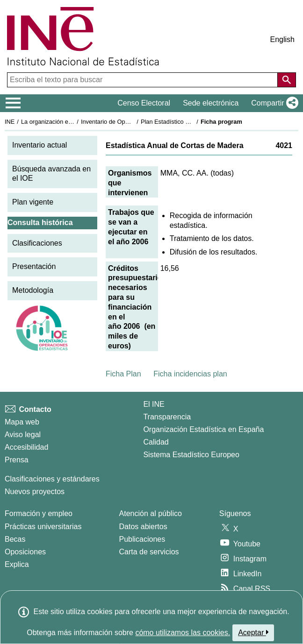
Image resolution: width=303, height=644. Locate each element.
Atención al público (151, 513)
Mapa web (22, 422)
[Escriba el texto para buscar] (143, 80)
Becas (15, 539)
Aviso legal (23, 435)
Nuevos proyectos (35, 492)
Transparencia (167, 417)
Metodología (33, 290)
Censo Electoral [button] (144, 103)
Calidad (156, 442)
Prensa (17, 460)
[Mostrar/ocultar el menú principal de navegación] (13, 103)
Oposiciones (25, 552)
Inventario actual (40, 145)
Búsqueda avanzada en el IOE (51, 174)
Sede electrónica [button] (211, 103)
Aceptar (253, 632)
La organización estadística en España (72, 122)
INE (10, 122)
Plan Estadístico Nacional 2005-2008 (190, 122)
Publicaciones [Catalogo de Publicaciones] (142, 539)
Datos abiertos (143, 527)
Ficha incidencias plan (190, 374)
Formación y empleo (39, 513)
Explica (17, 564)
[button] (273, 103)
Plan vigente (33, 202)
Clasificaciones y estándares (52, 479)
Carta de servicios (149, 552)
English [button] (282, 39)
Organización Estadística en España (203, 429)
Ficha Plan (123, 374)
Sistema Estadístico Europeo (191, 455)
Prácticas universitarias (43, 527)
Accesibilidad (26, 447)
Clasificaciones (37, 243)
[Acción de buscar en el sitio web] (287, 80)
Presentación (34, 266)
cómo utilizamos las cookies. (183, 633)
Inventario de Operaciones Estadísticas (133, 122)
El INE (154, 404)
